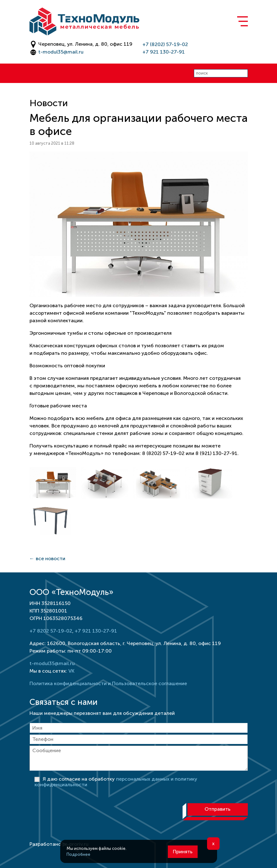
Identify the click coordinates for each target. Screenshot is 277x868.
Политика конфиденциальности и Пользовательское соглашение (108, 683)
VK (71, 671)
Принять (183, 852)
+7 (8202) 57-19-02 (165, 44)
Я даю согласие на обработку (116, 782)
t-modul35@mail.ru (61, 52)
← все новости (47, 558)
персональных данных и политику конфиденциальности (116, 782)
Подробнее (78, 854)
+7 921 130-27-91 (164, 52)
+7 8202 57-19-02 (51, 631)
